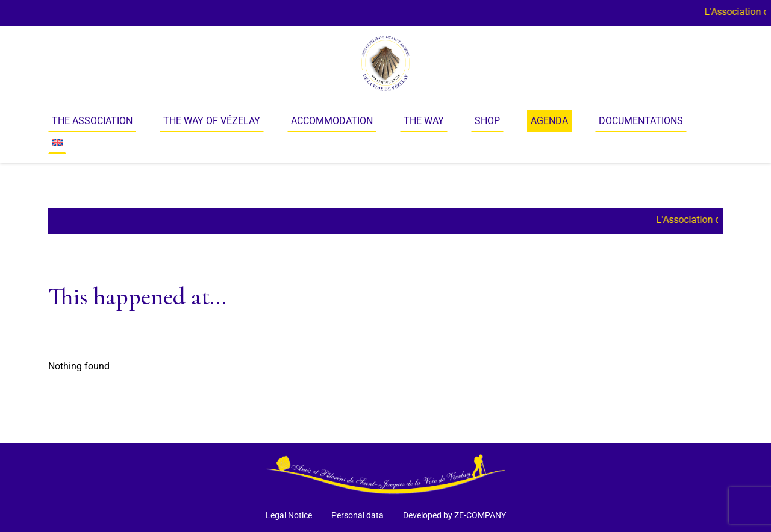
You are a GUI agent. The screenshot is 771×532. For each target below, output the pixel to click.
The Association (92, 121)
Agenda (549, 121)
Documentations (641, 121)
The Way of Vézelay (212, 121)
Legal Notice (289, 515)
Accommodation (332, 121)
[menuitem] (57, 143)
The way (424, 121)
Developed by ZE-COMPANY (454, 515)
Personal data (357, 515)
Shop (487, 121)
